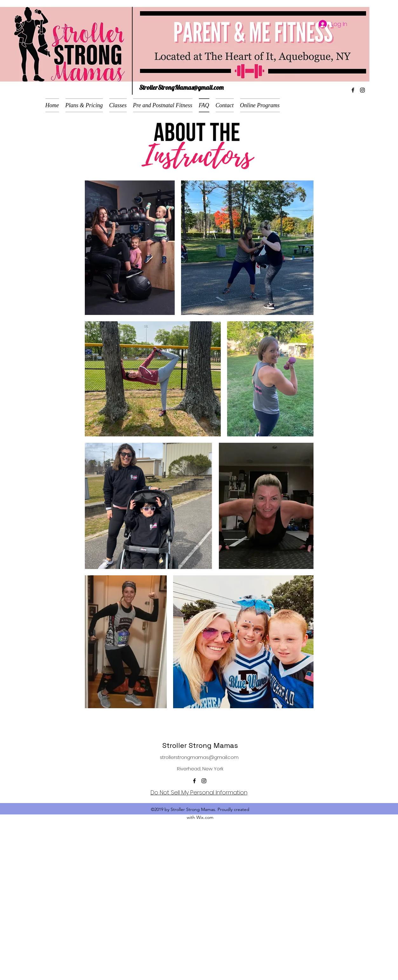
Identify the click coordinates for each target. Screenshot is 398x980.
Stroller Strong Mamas (200, 745)
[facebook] (353, 90)
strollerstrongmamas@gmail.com (199, 757)
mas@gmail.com (203, 87)
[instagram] (362, 90)
